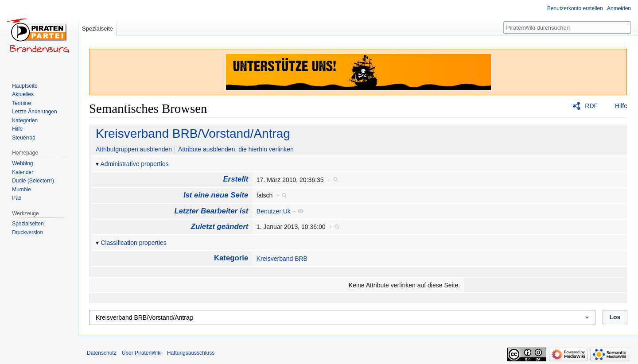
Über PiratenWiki (142, 353)
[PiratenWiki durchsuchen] (567, 27)
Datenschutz (102, 353)
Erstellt (235, 179)
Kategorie (231, 258)
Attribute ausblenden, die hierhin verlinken (236, 149)
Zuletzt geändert (220, 227)
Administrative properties (135, 164)
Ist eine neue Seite (216, 195)
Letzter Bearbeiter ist (211, 211)
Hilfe (621, 106)
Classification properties (134, 243)
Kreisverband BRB (282, 259)
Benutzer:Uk (274, 211)
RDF (591, 106)
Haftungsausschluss (191, 353)
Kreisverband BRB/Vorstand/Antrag (193, 134)
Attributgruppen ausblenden (134, 149)
